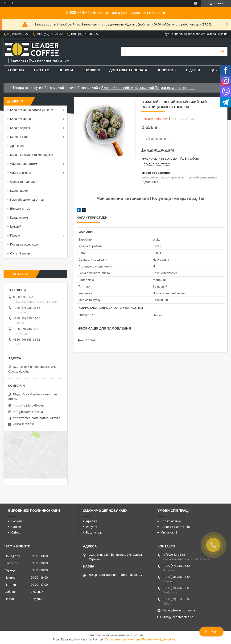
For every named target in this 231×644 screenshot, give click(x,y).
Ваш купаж (94, 532)
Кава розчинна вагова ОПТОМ (32, 110)
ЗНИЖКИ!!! (91, 70)
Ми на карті (169, 532)
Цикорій (16, 227)
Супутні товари (21, 253)
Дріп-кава (17, 146)
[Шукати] (223, 51)
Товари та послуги (27, 88)
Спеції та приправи (24, 182)
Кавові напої (19, 191)
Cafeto (16, 532)
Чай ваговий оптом (24, 164)
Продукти (17, 235)
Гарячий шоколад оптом (27, 200)
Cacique (17, 521)
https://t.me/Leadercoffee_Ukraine (37, 418)
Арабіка (92, 521)
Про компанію (171, 521)
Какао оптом (19, 218)
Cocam (16, 527)
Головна (16, 70)
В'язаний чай (88, 88)
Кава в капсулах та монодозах (32, 155)
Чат (211, 632)
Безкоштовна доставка (158, 150)
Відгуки (193, 70)
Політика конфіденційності (160, 640)
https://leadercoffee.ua (29, 405)
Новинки (165, 70)
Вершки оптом (20, 209)
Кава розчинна (21, 119)
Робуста (92, 527)
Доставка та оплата (128, 70)
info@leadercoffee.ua (28, 412)
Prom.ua (138, 635)
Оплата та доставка (175, 527)
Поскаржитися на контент (123, 640)
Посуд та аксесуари (24, 244)
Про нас (41, 70)
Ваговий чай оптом (59, 88)
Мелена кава (19, 137)
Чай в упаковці (21, 173)
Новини (66, 70)
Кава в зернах (20, 128)
